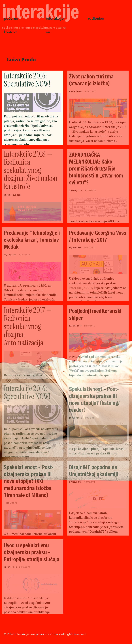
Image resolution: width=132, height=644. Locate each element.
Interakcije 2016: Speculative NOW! (27, 80)
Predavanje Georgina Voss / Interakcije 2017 (98, 236)
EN (48, 32)
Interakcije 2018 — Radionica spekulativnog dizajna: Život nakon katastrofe (31, 170)
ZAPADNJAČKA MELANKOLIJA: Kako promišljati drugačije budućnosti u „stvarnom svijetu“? (96, 168)
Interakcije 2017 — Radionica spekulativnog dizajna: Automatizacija (28, 326)
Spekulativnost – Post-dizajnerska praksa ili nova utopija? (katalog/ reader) (94, 399)
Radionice (96, 18)
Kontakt (10, 32)
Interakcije (55, 18)
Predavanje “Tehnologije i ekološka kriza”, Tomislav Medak (32, 240)
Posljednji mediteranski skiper (95, 314)
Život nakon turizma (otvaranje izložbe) (91, 80)
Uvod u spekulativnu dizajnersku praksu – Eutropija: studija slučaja (32, 552)
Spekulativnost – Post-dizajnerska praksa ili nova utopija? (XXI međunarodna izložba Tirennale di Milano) (29, 481)
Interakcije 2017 (81, 288)
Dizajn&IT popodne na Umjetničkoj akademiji (94, 471)
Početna (11, 18)
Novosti (90, 91)
